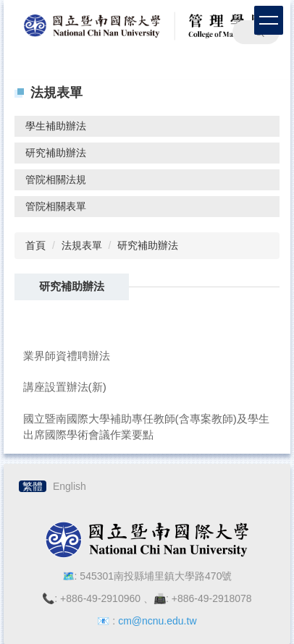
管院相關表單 (56, 206)
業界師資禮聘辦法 (67, 356)
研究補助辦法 (56, 153)
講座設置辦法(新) (65, 387)
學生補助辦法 (56, 126)
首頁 (35, 245)
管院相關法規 (56, 179)
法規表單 (82, 245)
